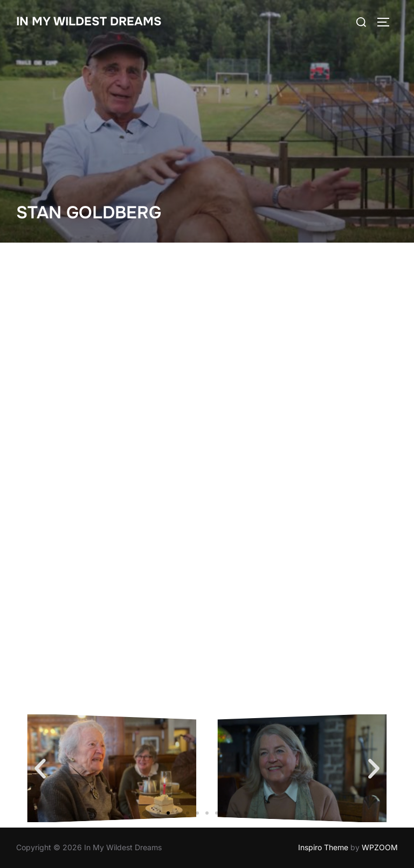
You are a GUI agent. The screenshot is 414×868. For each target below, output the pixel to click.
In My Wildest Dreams (89, 22)
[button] (40, 769)
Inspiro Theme (323, 847)
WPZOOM (380, 847)
